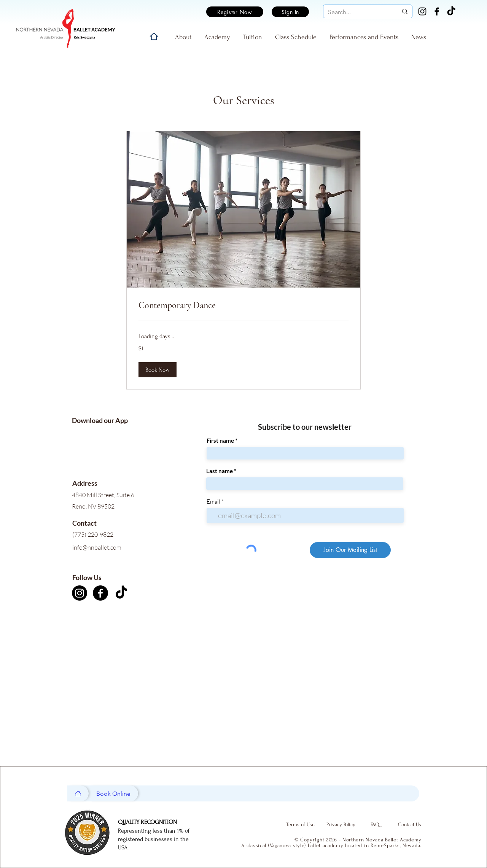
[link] (243, 305)
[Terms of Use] (300, 825)
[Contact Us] (409, 825)
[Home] (154, 36)
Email (213, 502)
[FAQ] (375, 825)
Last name (220, 471)
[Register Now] (235, 12)
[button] (158, 370)
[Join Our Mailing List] (350, 550)
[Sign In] (290, 12)
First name (220, 441)
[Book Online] (113, 793)
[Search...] (357, 12)
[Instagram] (422, 11)
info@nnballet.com (97, 547)
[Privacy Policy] (341, 825)
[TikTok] (451, 11)
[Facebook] (437, 11)
